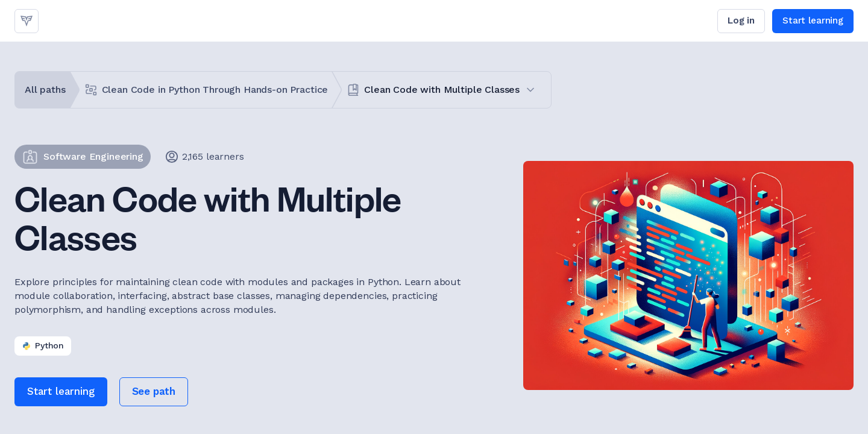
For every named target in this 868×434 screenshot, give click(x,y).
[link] (27, 21)
